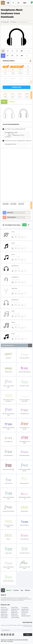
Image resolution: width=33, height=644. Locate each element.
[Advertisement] (17, 175)
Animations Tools (15, 609)
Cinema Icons (25, 613)
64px (20, 94)
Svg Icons (3, 3)
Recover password (26, 616)
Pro (22, 56)
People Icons (4, 613)
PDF (5, 70)
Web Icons (28, 590)
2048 (27, 97)
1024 (20, 97)
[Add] (13, 237)
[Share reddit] (5, 635)
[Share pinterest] (10, 635)
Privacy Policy (4, 618)
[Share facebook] (2, 635)
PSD (28, 70)
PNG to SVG (4, 608)
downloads (16, 87)
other (14, 22)
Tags (22, 590)
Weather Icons (25, 611)
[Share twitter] (7, 635)
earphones (14, 288)
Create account (15, 616)
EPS (13, 70)
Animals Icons (4, 611)
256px (5, 97)
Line (13, 73)
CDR (20, 70)
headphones (15, 266)
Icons (4, 102)
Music (6, 204)
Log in (25, 3)
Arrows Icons (14, 611)
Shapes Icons (14, 614)
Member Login (4, 616)
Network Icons (15, 613)
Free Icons (16, 590)
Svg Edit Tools (14, 608)
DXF (5, 73)
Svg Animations (25, 609)
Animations (12, 102)
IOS (28, 73)
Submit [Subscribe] (28, 635)
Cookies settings (15, 618)
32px (13, 94)
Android (20, 73)
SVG (5, 67)
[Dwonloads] (22, 237)
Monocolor (6, 22)
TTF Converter (25, 608)
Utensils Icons (4, 614)
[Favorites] (19, 237)
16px (5, 94)
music (13, 232)
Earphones (21, 204)
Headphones (14, 204)
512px (13, 97)
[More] (25, 237)
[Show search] (13, 3)
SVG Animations (17, 67)
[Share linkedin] (13, 635)
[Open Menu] (18, 3)
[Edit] (16, 237)
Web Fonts (9, 590)
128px (27, 94)
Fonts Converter (5, 609)
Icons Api (24, 614)
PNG (28, 67)
